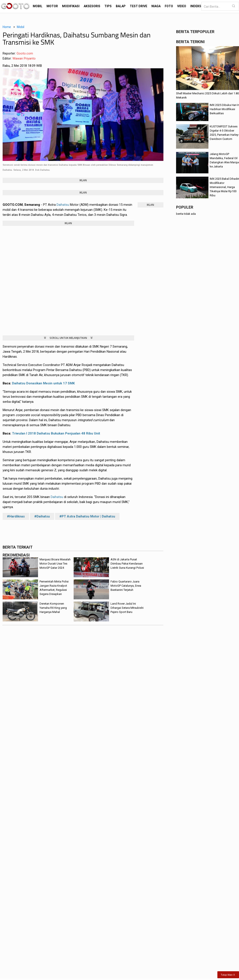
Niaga (156, 6)
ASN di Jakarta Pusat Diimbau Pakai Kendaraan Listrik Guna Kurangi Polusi (127, 564)
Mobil (38, 6)
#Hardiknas (16, 516)
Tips (108, 6)
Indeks (196, 6)
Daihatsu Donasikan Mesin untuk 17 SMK (43, 383)
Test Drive (139, 6)
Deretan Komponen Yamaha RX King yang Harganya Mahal (53, 608)
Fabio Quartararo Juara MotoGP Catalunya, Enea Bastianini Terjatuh (126, 586)
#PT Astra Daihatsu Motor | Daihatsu (87, 516)
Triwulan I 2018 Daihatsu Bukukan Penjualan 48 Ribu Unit (56, 433)
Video (182, 6)
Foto (169, 6)
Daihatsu (63, 205)
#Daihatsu (42, 516)
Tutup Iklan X (228, 975)
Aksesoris (92, 6)
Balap (121, 6)
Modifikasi (71, 6)
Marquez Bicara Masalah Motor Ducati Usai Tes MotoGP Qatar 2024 (55, 564)
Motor (52, 6)
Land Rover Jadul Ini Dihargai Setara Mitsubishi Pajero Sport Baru (127, 608)
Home (7, 27)
